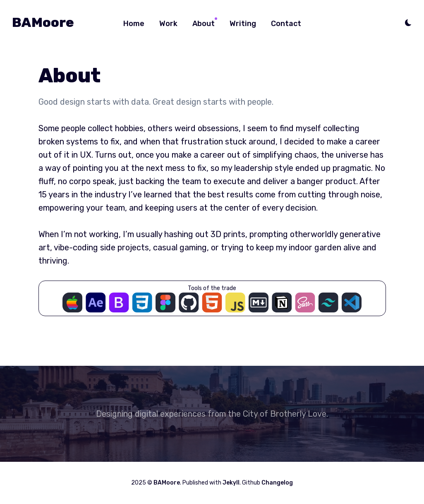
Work (168, 24)
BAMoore (43, 22)
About (204, 24)
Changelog (277, 483)
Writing (243, 24)
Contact (286, 24)
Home (134, 24)
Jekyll (231, 483)
